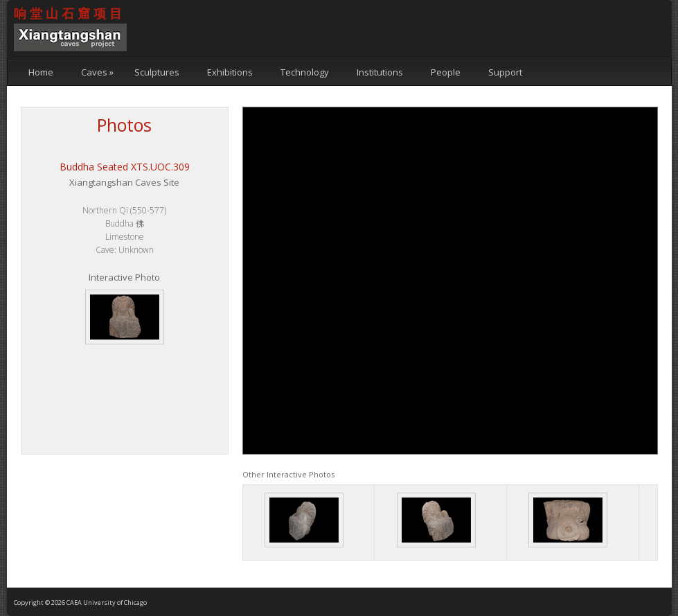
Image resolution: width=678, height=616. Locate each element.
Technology (305, 72)
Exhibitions (230, 72)
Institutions (380, 72)
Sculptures (157, 72)
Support (505, 72)
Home (41, 72)
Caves (97, 72)
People (446, 72)
